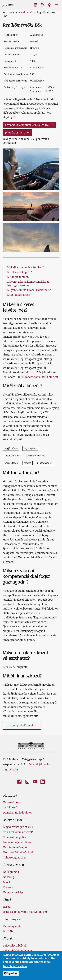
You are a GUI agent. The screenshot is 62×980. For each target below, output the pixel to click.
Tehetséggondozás (15, 858)
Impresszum (10, 769)
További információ (15, 967)
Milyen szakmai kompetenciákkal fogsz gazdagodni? (28, 283)
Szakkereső (10, 807)
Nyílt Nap (9, 931)
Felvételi (10, 939)
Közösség (9, 877)
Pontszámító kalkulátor (18, 813)
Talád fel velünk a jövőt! (18, 832)
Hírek (7, 900)
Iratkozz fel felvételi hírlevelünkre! (25, 912)
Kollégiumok (11, 872)
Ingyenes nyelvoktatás (17, 842)
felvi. (8, 5)
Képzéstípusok (12, 802)
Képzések (10, 795)
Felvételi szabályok (15, 946)
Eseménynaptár (13, 926)
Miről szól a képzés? (20, 272)
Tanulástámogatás (14, 837)
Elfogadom (11, 974)
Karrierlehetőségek (15, 847)
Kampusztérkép (13, 892)
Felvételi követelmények (18, 951)
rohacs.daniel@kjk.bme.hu (41, 377)
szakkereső (26, 12)
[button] (36, 5)
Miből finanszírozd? (19, 295)
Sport (7, 882)
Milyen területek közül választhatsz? (30, 290)
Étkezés (8, 887)
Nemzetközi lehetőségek (18, 852)
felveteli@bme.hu (39, 764)
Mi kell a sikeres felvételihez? (25, 267)
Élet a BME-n (14, 865)
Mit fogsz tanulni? (18, 277)
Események (12, 919)
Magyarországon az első (18, 827)
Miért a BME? (14, 820)
